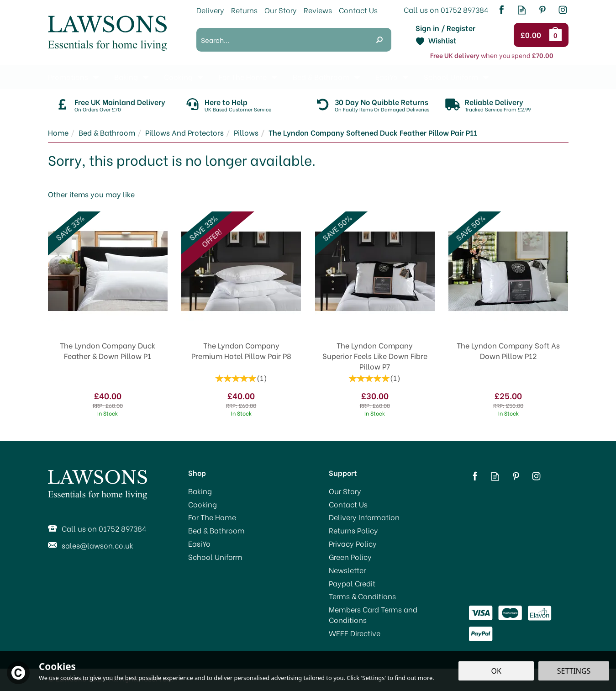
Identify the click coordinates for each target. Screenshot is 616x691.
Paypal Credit (352, 583)
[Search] (282, 40)
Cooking (203, 504)
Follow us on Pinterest (542, 10)
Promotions (68, 76)
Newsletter (347, 570)
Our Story (345, 491)
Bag (557, 35)
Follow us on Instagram (563, 10)
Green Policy (350, 557)
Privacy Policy (353, 543)
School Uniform (215, 557)
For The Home (212, 517)
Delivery (210, 10)
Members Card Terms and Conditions (373, 615)
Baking (200, 491)
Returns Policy (353, 530)
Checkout (532, 35)
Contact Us (348, 504)
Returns (244, 10)
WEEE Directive (355, 633)
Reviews (318, 10)
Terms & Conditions (362, 596)
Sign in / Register (445, 28)
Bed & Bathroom (216, 530)
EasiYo (199, 543)
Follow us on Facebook (501, 10)
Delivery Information (364, 517)
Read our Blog (522, 10)
